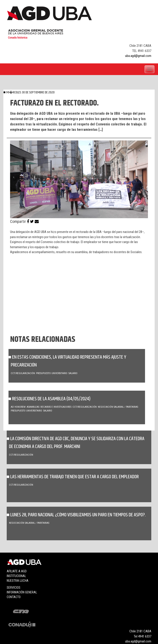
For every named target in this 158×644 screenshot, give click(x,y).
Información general (22, 592)
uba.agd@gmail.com (138, 56)
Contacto (14, 597)
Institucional (16, 576)
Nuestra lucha (18, 581)
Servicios (14, 588)
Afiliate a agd (17, 571)
